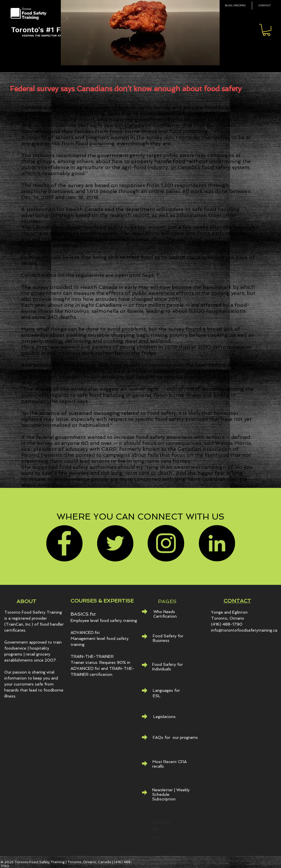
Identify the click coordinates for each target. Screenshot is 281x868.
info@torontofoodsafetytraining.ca (244, 630)
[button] (266, 30)
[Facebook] (64, 543)
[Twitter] (115, 543)
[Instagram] (166, 543)
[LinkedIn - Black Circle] (217, 543)
